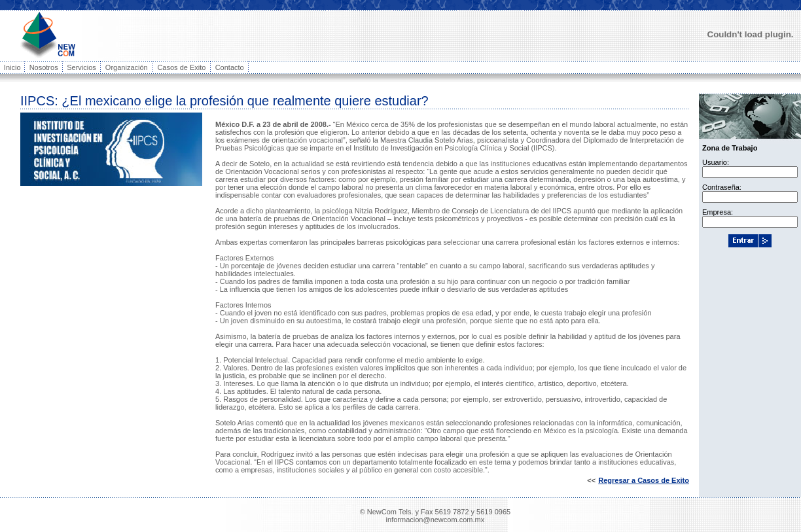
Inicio (12, 67)
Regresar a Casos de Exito (644, 480)
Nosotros (44, 67)
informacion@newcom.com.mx (436, 520)
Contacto (230, 67)
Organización (127, 67)
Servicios (81, 67)
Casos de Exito (181, 67)
